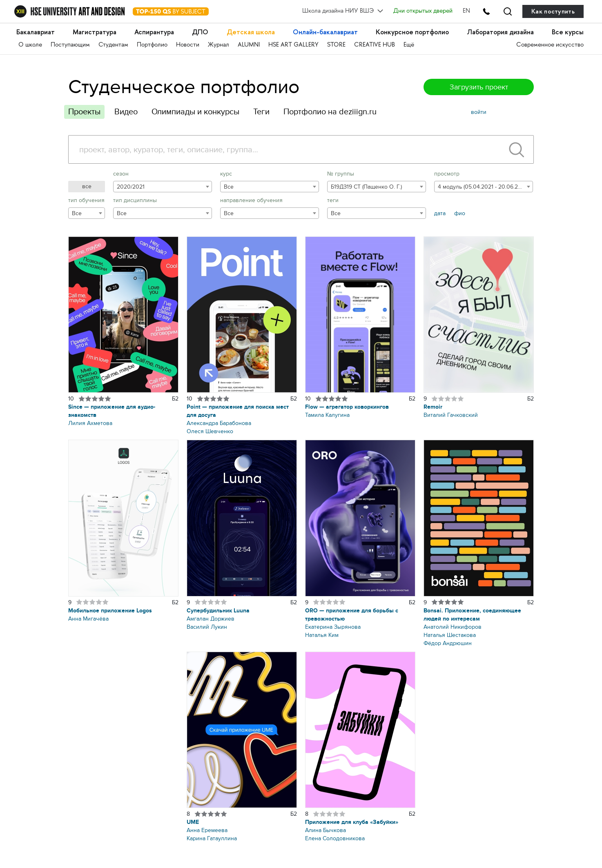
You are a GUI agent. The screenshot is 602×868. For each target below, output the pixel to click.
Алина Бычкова (326, 830)
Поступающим (70, 45)
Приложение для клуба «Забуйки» (352, 822)
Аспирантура (155, 32)
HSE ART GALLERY (293, 45)
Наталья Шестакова (450, 635)
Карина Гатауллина (212, 838)
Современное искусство (550, 45)
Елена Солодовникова (335, 838)
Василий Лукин (207, 627)
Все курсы (568, 32)
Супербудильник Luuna (218, 611)
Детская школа (251, 32)
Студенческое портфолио (184, 87)
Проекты (84, 112)
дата (440, 213)
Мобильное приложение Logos (110, 611)
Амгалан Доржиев (211, 619)
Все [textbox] (229, 187)
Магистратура (96, 32)
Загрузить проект (479, 87)
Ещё (409, 45)
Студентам (113, 45)
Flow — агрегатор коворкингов (347, 407)
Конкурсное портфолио (413, 32)
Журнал (219, 45)
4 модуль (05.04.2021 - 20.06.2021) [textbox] (483, 187)
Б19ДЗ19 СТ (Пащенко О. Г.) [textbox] (366, 187)
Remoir (433, 407)
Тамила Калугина (327, 415)
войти (479, 112)
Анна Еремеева (207, 830)
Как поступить (553, 11)
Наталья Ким (322, 635)
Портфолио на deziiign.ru (330, 112)
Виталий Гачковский (451, 415)
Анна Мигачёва (88, 619)
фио (460, 213)
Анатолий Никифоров (453, 627)
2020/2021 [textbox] (131, 187)
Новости (188, 45)
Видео (126, 112)
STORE (336, 45)
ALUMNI (249, 45)
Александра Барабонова (219, 423)
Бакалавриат (36, 32)
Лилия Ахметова (90, 423)
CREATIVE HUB (375, 45)
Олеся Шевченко (210, 431)
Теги (261, 112)
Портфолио (152, 45)
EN (466, 11)
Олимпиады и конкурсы (195, 112)
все (87, 186)
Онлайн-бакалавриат (326, 32)
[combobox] (163, 187)
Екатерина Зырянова (333, 627)
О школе (30, 45)
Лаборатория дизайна (500, 32)
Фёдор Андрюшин (448, 643)
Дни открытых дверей (423, 11)
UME (193, 822)
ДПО (201, 32)
